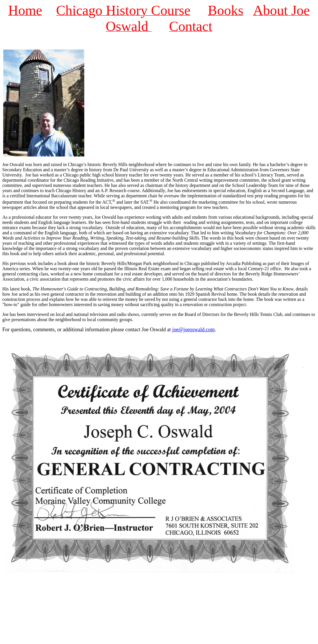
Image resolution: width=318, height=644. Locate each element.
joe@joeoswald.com (193, 330)
